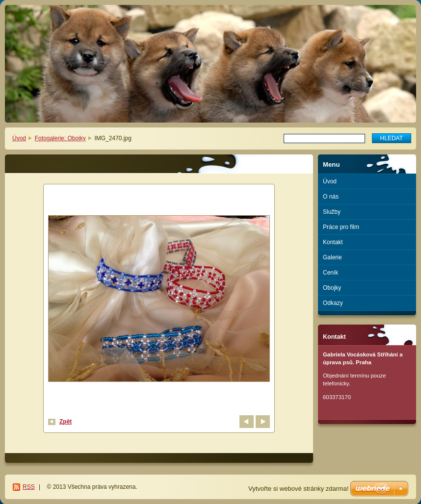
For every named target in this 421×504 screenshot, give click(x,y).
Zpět (66, 422)
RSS (29, 487)
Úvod (19, 138)
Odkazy (333, 303)
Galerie (332, 257)
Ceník (330, 273)
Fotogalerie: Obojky (60, 138)
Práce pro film (341, 227)
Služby (332, 212)
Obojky (332, 288)
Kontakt (333, 242)
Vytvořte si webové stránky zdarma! (299, 489)
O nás (331, 197)
